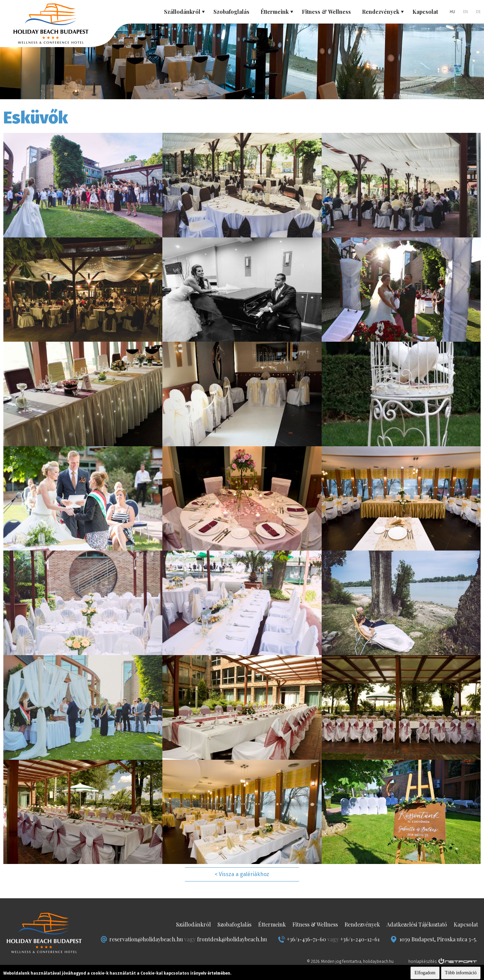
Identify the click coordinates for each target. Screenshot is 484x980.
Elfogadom (425, 973)
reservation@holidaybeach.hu (146, 939)
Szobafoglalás (231, 12)
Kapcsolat (425, 12)
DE (478, 12)
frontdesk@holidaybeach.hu (232, 939)
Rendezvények (362, 924)
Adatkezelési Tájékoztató (417, 924)
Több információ (461, 973)
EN (466, 12)
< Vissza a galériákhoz (242, 874)
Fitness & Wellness (326, 12)
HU (452, 12)
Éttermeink (272, 924)
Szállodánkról (193, 924)
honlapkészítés (422, 962)
